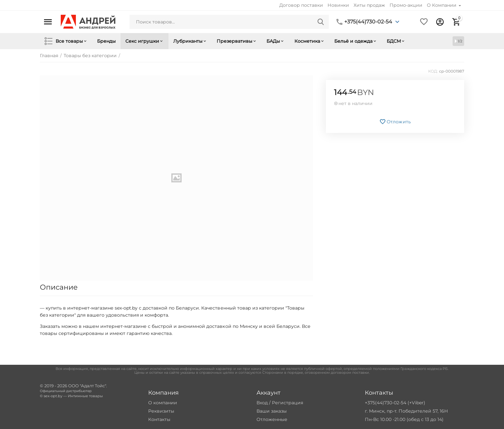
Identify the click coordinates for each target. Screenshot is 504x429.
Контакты (159, 419)
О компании (163, 403)
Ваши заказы (272, 411)
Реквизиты (161, 411)
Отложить (395, 122)
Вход (262, 403)
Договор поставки (301, 5)
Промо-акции (406, 5)
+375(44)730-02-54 (368, 22)
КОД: (433, 71)
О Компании (442, 5)
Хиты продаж (369, 5)
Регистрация (288, 403)
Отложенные (272, 419)
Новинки (338, 5)
